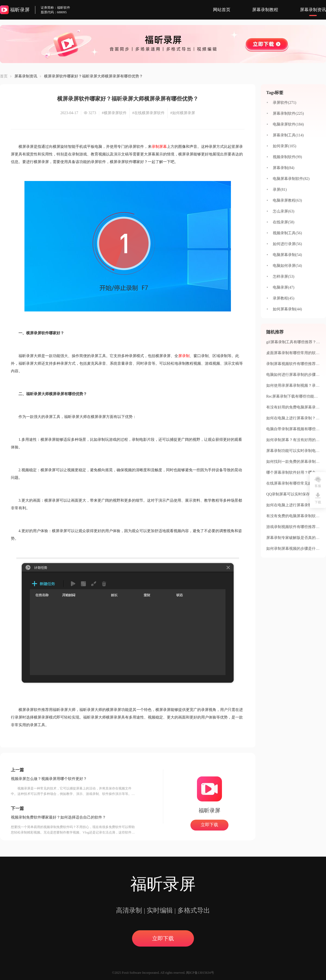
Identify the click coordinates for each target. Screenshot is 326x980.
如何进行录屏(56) (287, 244)
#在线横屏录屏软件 (148, 113)
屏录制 (184, 356)
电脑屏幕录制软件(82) (291, 179)
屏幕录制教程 (265, 10)
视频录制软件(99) (287, 157)
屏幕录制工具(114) (288, 135)
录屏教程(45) (283, 298)
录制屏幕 (159, 147)
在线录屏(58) (283, 222)
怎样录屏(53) (283, 277)
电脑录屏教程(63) (287, 200)
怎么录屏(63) (283, 211)
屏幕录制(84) (283, 168)
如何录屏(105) (284, 146)
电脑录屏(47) (283, 287)
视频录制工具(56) (287, 233)
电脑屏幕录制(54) (287, 255)
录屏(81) (280, 190)
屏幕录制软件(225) (288, 113)
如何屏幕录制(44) (287, 309)
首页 (4, 76)
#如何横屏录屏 (183, 113)
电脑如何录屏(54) (287, 266)
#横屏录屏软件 (114, 113)
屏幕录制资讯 (313, 10)
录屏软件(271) (284, 103)
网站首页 (222, 10)
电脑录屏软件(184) (288, 124)
